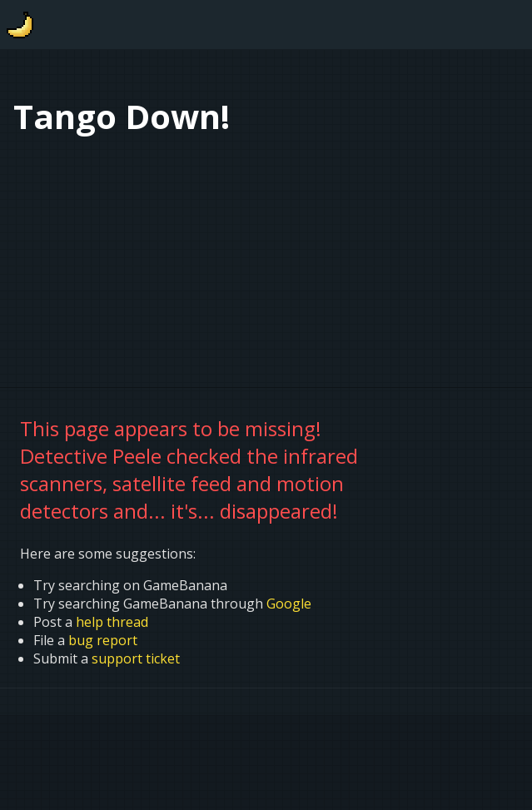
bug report (103, 640)
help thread (112, 622)
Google (289, 604)
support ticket (136, 658)
